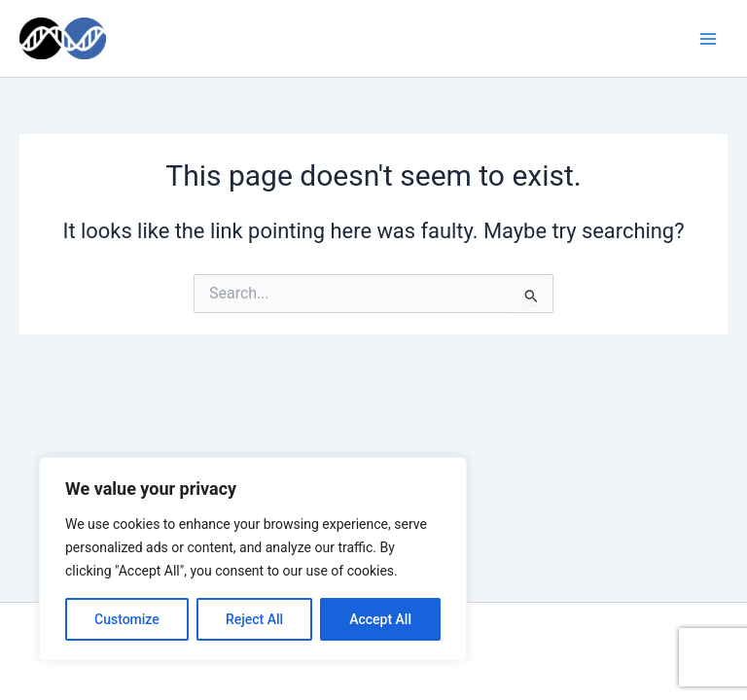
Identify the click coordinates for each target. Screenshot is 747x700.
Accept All (380, 619)
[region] (253, 559)
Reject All (254, 619)
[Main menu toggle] (708, 38)
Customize (127, 619)
